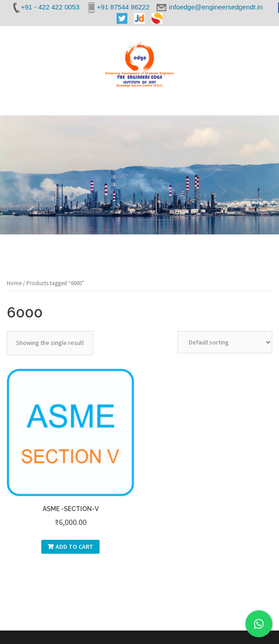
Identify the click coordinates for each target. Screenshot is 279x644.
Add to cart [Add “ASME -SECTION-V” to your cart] (74, 547)
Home (14, 283)
